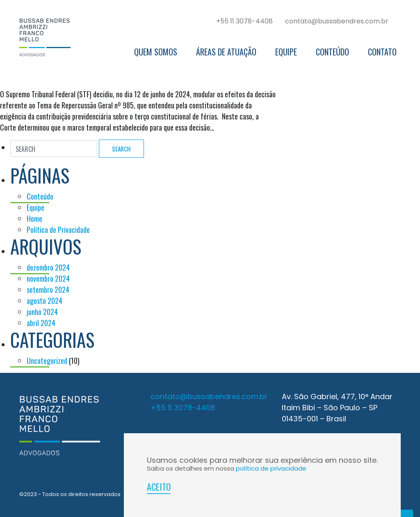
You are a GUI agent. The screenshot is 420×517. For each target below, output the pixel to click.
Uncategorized (47, 361)
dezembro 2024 (48, 267)
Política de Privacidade (58, 230)
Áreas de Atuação (226, 52)
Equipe (286, 52)
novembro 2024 (48, 278)
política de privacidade (271, 468)
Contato (382, 52)
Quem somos (156, 52)
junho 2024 (42, 312)
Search (121, 149)
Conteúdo (332, 52)
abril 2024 (41, 323)
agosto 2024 (45, 301)
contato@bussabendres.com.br (337, 21)
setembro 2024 (48, 290)
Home (34, 218)
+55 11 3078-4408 (244, 21)
